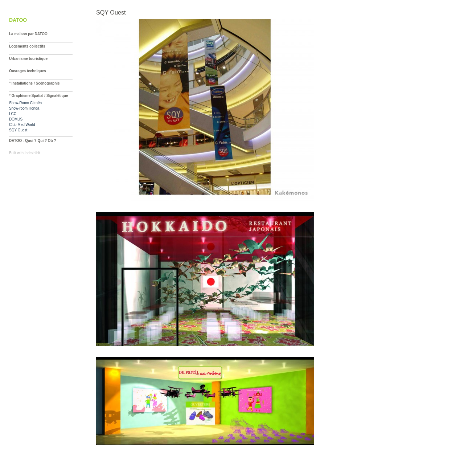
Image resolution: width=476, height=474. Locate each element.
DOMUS (16, 119)
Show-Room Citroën (25, 103)
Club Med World (22, 125)
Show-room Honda (24, 108)
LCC (13, 114)
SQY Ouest (18, 130)
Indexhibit (32, 153)
